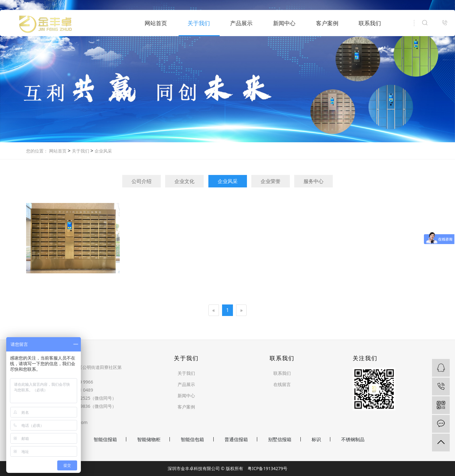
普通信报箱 (236, 439)
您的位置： (37, 151)
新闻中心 (284, 23)
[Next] (241, 310)
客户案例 (327, 23)
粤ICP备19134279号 (267, 468)
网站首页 (156, 23)
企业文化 (184, 181)
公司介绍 (142, 181)
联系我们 (370, 23)
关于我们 (199, 23)
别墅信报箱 (280, 439)
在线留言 (282, 384)
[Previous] (214, 310)
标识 (316, 439)
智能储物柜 (149, 439)
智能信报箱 (105, 439)
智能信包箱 (192, 439)
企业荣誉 (271, 181)
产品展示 (241, 23)
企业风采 (103, 151)
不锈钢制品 (353, 439)
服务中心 (313, 181)
